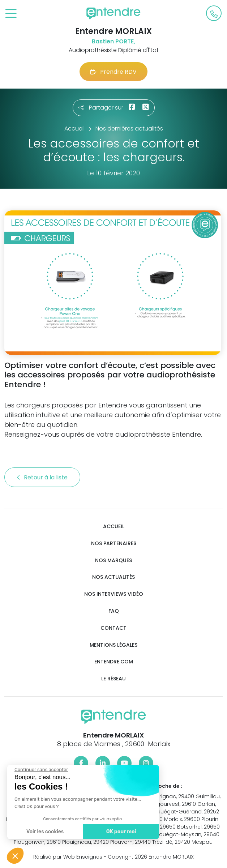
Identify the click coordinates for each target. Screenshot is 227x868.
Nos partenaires (114, 544)
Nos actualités (113, 577)
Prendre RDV (113, 72)
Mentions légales (113, 645)
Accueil (114, 527)
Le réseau (113, 679)
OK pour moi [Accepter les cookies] (95, 832)
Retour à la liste (42, 477)
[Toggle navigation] (11, 14)
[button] (15, 856)
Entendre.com (114, 662)
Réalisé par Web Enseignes (68, 857)
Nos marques (113, 561)
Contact (113, 628)
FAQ (114, 611)
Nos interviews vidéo (114, 594)
